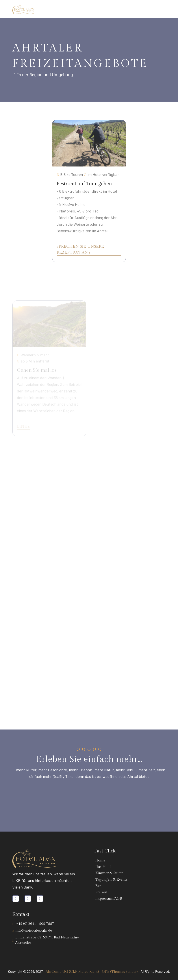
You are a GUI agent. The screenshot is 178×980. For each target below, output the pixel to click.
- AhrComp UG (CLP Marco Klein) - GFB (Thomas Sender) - (92, 972)
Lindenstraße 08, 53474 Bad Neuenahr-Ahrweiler (47, 940)
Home (99, 860)
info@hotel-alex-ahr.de (34, 931)
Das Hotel (102, 867)
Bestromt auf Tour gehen (84, 185)
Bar (97, 886)
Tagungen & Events (110, 880)
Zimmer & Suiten (108, 873)
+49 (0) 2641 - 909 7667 (35, 924)
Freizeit (100, 892)
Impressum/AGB (108, 899)
